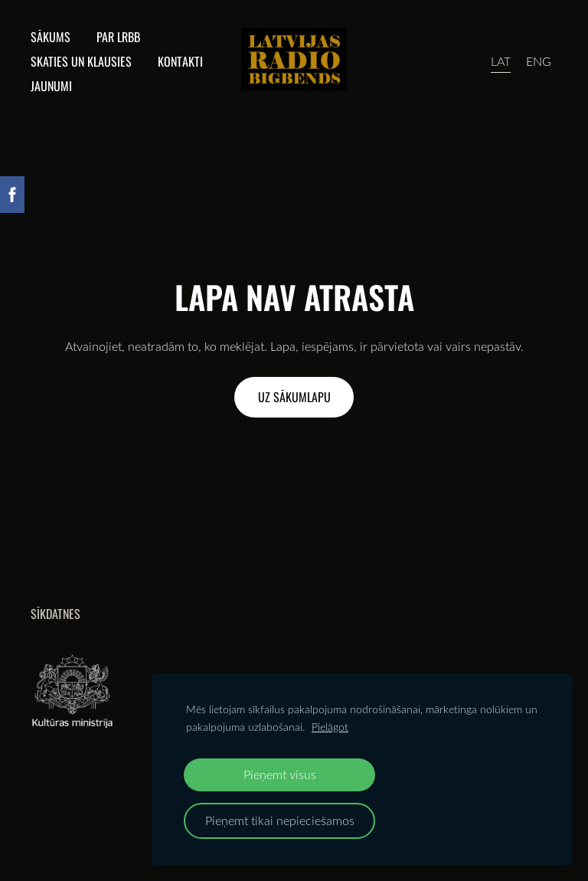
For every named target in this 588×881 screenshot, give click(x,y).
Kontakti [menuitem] (180, 61)
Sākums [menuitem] (51, 37)
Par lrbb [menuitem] (118, 37)
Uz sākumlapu (294, 397)
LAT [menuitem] (501, 61)
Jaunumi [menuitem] (51, 86)
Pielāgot (330, 727)
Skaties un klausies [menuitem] (81, 61)
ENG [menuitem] (539, 61)
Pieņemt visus (280, 774)
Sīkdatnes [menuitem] (56, 614)
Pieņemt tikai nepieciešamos (280, 820)
